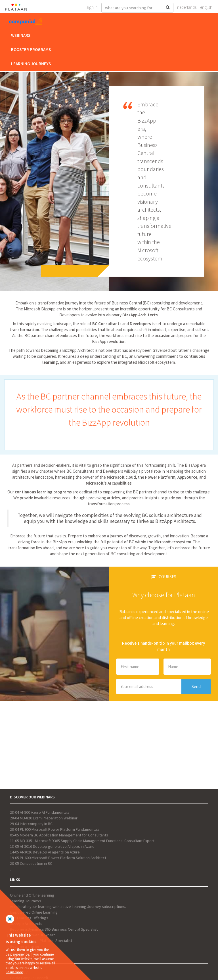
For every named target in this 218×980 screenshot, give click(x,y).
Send (196, 686)
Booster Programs (31, 50)
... (11, 869)
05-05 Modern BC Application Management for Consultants (59, 835)
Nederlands (187, 7)
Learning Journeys (31, 64)
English (206, 7)
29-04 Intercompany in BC (31, 824)
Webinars (21, 35)
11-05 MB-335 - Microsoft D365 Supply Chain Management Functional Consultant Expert (82, 841)
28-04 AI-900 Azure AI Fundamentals (40, 812)
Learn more (14, 972)
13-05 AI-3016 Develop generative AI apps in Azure (52, 846)
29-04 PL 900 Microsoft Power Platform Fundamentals (55, 829)
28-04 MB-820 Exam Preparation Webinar (44, 818)
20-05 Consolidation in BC (31, 863)
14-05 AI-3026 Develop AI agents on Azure (45, 852)
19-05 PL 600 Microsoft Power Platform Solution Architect (58, 858)
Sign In (92, 7)
